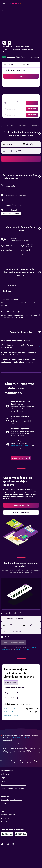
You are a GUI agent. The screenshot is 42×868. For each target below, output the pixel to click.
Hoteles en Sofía (10, 709)
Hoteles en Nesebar (11, 715)
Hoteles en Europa (19, 761)
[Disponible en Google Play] (7, 834)
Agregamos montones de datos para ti (22, 748)
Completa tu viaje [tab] (12, 698)
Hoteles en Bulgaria (33, 761)
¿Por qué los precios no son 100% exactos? (22, 752)
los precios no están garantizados (20, 737)
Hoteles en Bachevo (13, 763)
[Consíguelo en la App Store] (21, 834)
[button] (4, 3)
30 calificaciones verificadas (27, 57)
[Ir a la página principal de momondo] (15, 3)
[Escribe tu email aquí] (23, 631)
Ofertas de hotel (5, 761)
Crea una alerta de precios (21, 446)
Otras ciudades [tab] (11, 683)
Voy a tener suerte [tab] (12, 693)
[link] (21, 458)
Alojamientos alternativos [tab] (15, 688)
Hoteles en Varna (10, 712)
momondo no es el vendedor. (22, 744)
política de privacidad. (22, 649)
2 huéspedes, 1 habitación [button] (15, 70)
